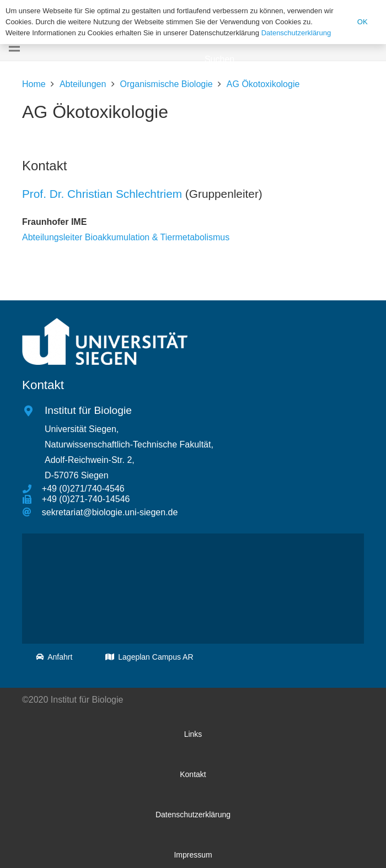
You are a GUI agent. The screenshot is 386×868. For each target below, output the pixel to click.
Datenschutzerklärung (296, 33)
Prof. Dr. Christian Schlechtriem (102, 194)
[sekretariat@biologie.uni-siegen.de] (32, 513)
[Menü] (14, 47)
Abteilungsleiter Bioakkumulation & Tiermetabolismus (126, 237)
